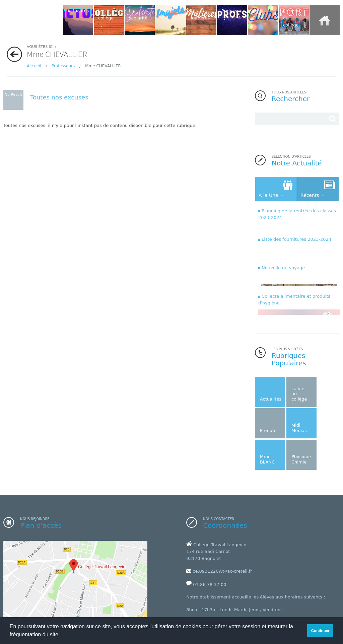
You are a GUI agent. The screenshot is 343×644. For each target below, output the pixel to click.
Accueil (34, 66)
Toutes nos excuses (59, 97)
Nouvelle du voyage (283, 268)
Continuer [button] (320, 630)
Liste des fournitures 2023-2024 (296, 239)
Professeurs (64, 66)
